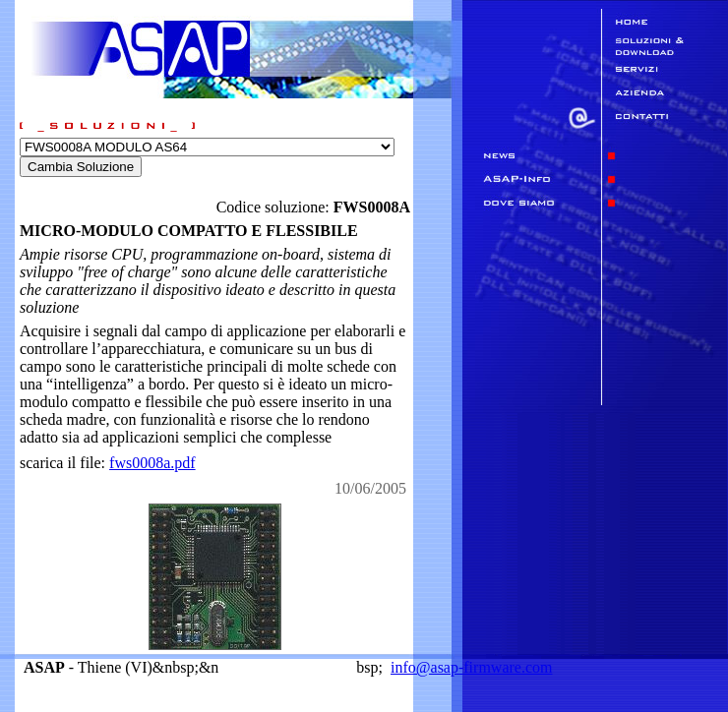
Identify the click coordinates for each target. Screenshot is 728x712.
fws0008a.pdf (152, 463)
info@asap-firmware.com (471, 667)
